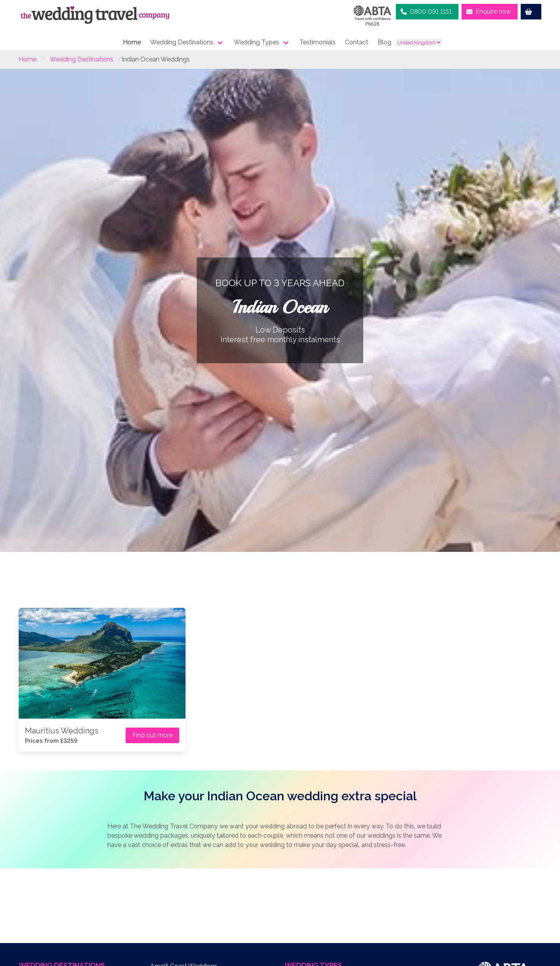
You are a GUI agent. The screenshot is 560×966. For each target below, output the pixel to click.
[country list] (419, 42)
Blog (384, 42)
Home (132, 42)
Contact (357, 42)
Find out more (152, 735)
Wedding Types (256, 42)
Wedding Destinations (182, 42)
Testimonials (318, 42)
